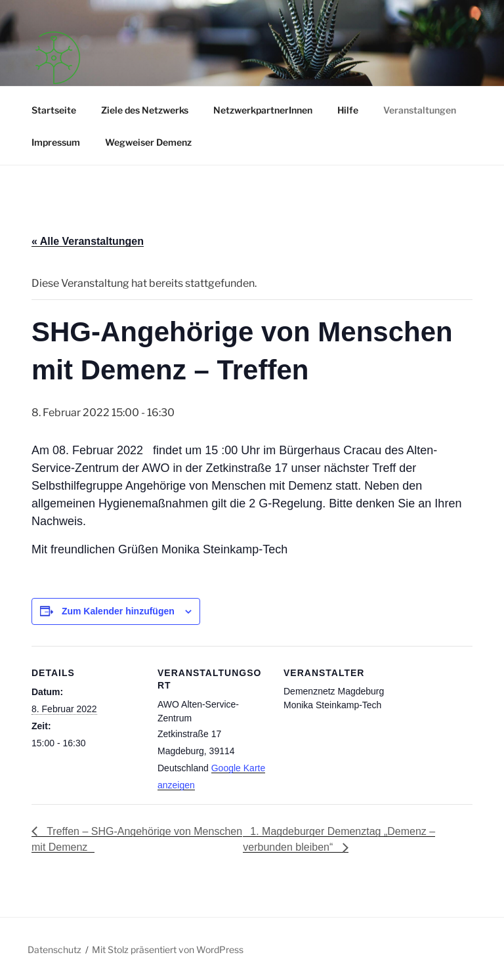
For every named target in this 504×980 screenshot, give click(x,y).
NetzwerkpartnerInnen (263, 110)
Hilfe (348, 110)
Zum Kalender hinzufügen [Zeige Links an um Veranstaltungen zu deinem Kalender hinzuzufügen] (118, 611)
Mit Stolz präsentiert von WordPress (168, 949)
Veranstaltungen (420, 110)
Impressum (56, 142)
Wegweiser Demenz (148, 142)
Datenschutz (54, 949)
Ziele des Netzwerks (145, 110)
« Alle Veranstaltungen (88, 241)
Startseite (54, 110)
